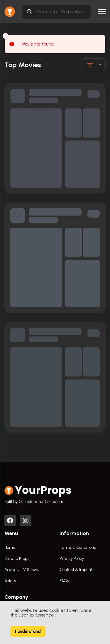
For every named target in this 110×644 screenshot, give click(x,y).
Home (10, 547)
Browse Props (17, 559)
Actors (10, 581)
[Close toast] (6, 36)
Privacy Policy (72, 559)
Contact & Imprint (76, 570)
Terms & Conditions (78, 547)
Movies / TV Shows (22, 570)
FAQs (64, 581)
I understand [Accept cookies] (28, 631)
